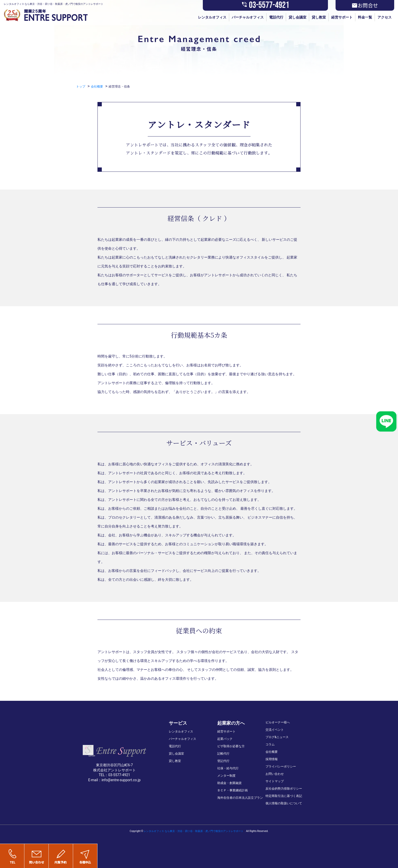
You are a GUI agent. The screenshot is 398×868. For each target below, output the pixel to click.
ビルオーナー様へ (278, 722)
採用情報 (272, 759)
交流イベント (275, 730)
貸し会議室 (297, 17)
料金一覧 (365, 17)
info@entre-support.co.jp (121, 780)
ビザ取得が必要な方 (231, 746)
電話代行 (276, 17)
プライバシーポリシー (281, 767)
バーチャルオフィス (248, 17)
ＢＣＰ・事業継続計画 (233, 790)
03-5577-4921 (265, 5)
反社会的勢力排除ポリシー (284, 789)
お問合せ (365, 5)
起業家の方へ (231, 723)
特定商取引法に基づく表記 (284, 796)
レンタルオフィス (212, 17)
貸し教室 (319, 17)
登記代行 (223, 761)
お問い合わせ (275, 774)
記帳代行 (223, 754)
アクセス (385, 17)
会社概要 (97, 87)
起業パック (225, 739)
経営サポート (342, 17)
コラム (270, 744)
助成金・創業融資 (229, 783)
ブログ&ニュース (277, 737)
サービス (178, 723)
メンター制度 (226, 776)
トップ (81, 87)
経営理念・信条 (119, 87)
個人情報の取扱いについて (284, 803)
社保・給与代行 (228, 768)
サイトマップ (275, 781)
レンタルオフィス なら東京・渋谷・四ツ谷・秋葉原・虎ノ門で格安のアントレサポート (193, 831)
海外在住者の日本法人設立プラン (240, 798)
